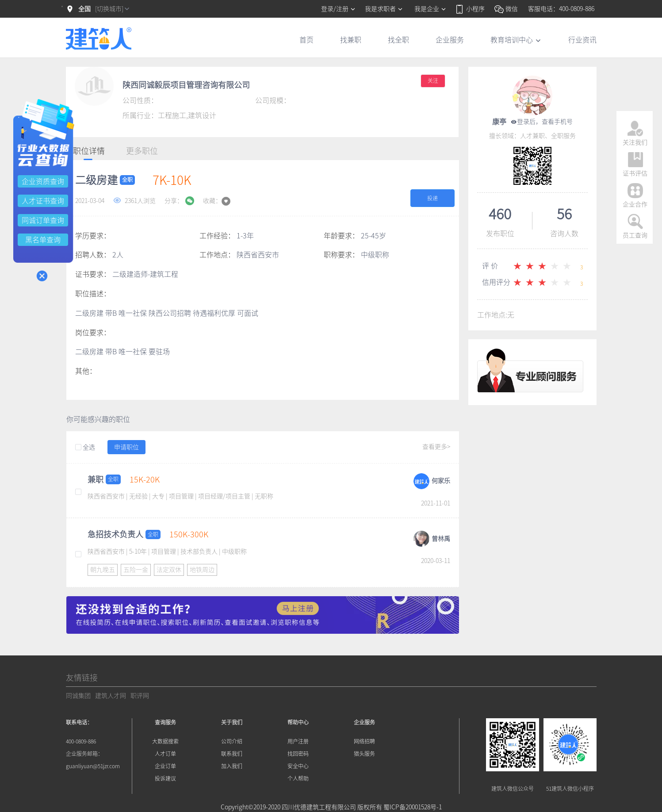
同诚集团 (78, 696)
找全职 (398, 40)
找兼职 (351, 40)
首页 (306, 40)
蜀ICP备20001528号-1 (413, 807)
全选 (85, 448)
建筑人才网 (111, 696)
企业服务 (450, 40)
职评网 (140, 696)
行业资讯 (582, 40)
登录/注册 (339, 9)
